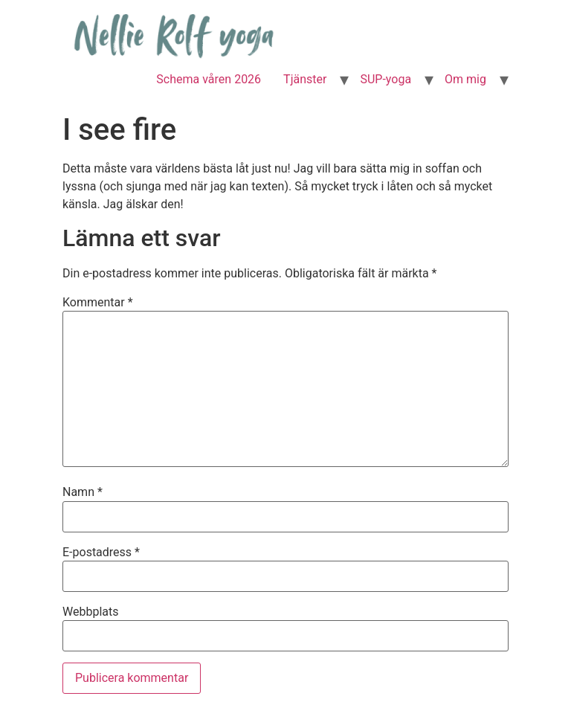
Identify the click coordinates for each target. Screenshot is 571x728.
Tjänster (305, 79)
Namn (83, 492)
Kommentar (98, 303)
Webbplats (90, 612)
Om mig (465, 79)
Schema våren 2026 (209, 79)
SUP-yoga (385, 79)
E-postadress (101, 553)
